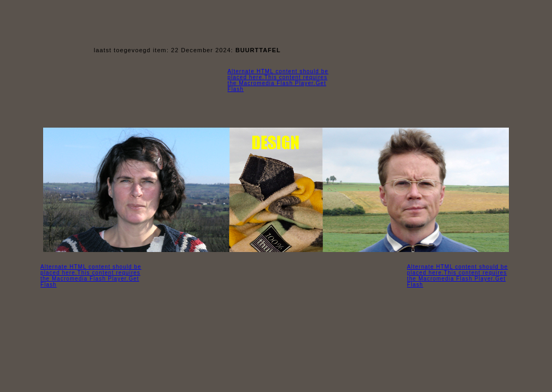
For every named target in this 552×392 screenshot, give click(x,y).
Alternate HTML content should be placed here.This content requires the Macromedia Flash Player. (91, 273)
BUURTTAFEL (258, 50)
